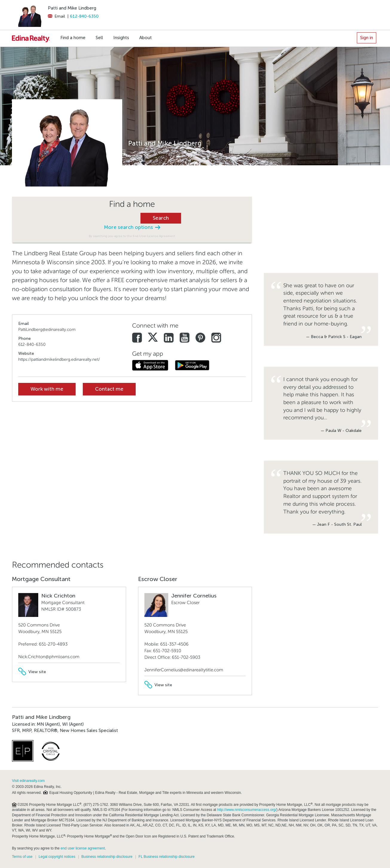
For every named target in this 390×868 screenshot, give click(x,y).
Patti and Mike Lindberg (72, 8)
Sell (99, 38)
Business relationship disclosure (107, 857)
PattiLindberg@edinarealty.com (47, 330)
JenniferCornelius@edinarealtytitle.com (184, 670)
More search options (132, 227)
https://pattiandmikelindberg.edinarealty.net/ (59, 359)
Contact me (109, 389)
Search (161, 218)
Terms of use (22, 857)
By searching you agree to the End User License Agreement (132, 236)
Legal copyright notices (57, 857)
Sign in (367, 38)
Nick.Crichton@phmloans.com (49, 657)
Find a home (73, 38)
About (146, 38)
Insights (121, 38)
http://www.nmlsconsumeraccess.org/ (247, 810)
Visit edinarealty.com (28, 781)
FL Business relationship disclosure (167, 857)
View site (32, 672)
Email (56, 16)
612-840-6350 (84, 16)
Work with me (47, 389)
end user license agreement (83, 848)
